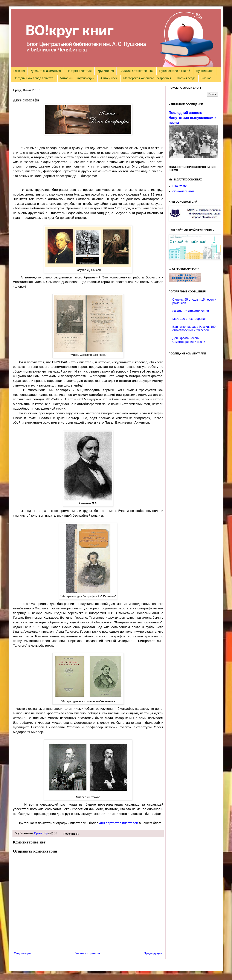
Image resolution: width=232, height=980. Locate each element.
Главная (19, 71)
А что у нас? (109, 78)
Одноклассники (183, 191)
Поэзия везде (186, 78)
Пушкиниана (205, 71)
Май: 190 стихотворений (189, 319)
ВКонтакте (180, 186)
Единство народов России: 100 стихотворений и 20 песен (194, 328)
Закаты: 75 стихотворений (191, 311)
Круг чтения (106, 71)
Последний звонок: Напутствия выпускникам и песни (193, 118)
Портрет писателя (79, 71)
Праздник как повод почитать (34, 78)
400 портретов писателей (119, 823)
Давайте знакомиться (46, 71)
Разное (206, 78)
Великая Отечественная (137, 71)
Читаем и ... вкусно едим (77, 78)
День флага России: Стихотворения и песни (189, 340)
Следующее (22, 953)
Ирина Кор (41, 833)
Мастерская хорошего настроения (147, 78)
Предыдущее (153, 953)
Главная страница (87, 953)
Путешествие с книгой (175, 71)
